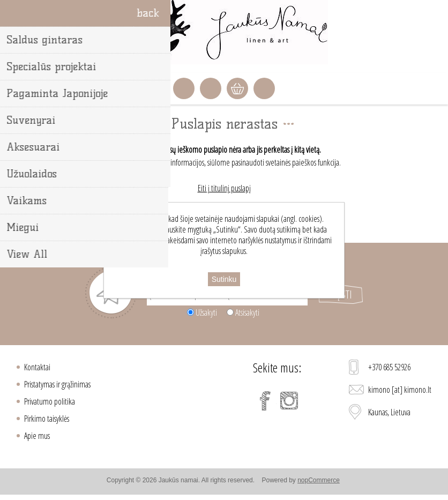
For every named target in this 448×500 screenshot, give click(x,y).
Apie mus (37, 436)
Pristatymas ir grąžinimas (57, 384)
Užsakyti (206, 312)
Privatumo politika (50, 401)
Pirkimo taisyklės (47, 419)
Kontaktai (37, 367)
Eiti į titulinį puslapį (224, 188)
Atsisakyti (247, 312)
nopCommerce (319, 480)
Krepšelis (237, 88)
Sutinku (224, 279)
